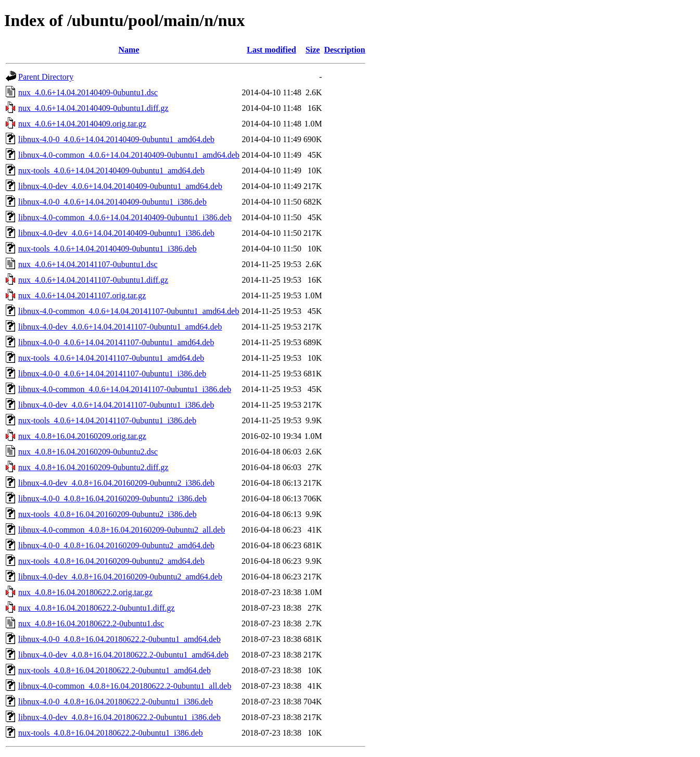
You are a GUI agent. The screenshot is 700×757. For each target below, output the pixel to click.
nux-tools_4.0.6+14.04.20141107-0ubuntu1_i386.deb (107, 420)
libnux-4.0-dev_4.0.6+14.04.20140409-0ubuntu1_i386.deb (116, 233)
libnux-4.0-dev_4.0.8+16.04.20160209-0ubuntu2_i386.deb (116, 483)
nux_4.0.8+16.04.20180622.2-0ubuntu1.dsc (91, 623)
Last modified (271, 50)
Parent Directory (46, 77)
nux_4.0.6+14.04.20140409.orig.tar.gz (82, 124)
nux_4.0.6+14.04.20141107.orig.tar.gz (82, 295)
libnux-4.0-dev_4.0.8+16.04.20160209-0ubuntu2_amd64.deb (120, 577)
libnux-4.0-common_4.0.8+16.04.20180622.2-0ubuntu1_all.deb (125, 686)
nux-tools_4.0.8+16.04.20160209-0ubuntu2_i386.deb (107, 514)
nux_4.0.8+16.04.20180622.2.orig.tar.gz (85, 592)
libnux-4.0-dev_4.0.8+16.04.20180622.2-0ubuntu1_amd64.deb (123, 655)
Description (345, 50)
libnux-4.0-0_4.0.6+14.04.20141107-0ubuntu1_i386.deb (112, 374)
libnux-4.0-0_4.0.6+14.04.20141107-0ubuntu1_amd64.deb (116, 342)
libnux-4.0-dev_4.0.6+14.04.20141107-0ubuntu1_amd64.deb (120, 327)
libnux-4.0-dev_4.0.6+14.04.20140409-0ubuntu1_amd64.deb (120, 186)
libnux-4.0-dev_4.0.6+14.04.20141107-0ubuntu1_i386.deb (116, 405)
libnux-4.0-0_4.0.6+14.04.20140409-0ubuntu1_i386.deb (112, 202)
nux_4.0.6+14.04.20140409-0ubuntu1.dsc (88, 92)
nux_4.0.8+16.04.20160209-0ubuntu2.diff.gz (93, 467)
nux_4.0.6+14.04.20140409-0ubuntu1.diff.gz (93, 108)
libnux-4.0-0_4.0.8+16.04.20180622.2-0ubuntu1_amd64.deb (119, 639)
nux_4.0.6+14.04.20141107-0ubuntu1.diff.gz (93, 280)
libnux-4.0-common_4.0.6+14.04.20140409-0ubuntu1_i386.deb (125, 217)
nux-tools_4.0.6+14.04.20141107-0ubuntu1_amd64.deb (111, 358)
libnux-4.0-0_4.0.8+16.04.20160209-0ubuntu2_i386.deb (112, 499)
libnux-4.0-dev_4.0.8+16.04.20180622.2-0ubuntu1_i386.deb (119, 717)
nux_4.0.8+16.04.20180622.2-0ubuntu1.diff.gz (97, 608)
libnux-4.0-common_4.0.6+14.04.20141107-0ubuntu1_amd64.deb (129, 311)
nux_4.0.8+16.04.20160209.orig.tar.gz (82, 436)
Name (129, 50)
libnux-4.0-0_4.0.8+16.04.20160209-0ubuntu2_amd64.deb (116, 545)
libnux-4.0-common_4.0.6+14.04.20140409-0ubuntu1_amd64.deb (129, 155)
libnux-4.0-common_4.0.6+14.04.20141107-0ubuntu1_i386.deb (125, 389)
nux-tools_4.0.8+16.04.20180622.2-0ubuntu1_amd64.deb (114, 670)
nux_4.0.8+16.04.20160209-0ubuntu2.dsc (88, 452)
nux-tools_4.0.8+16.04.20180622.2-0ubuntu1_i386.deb (111, 733)
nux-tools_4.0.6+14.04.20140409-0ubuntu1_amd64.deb (111, 171)
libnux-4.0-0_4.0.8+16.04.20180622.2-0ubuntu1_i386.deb (116, 702)
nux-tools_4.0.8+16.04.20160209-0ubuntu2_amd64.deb (111, 561)
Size (313, 50)
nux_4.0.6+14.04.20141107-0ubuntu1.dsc (88, 264)
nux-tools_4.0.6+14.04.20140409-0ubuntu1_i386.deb (107, 249)
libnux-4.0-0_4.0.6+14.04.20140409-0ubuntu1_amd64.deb (116, 139)
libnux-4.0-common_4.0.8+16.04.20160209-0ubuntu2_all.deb (122, 530)
